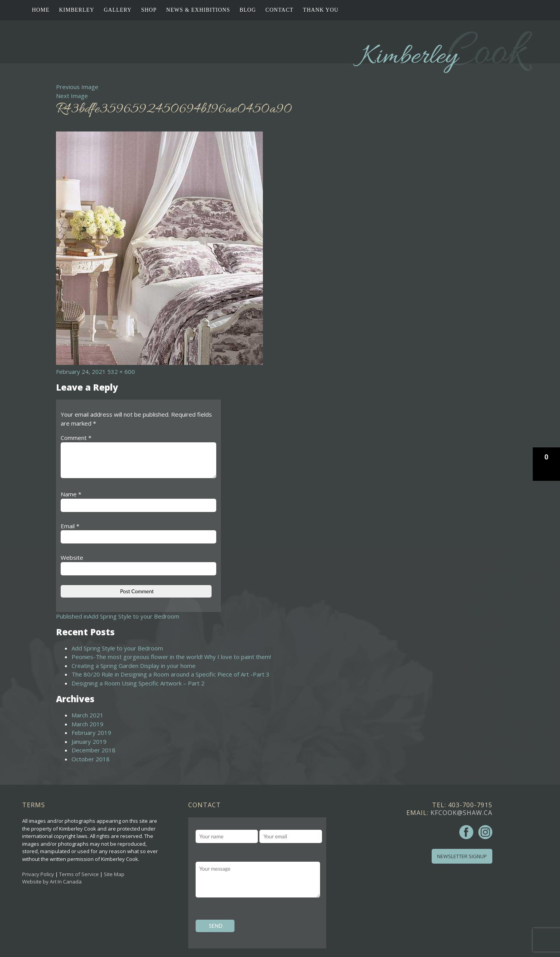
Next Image (72, 96)
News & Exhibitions (198, 10)
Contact (280, 10)
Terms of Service (79, 874)
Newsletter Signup (462, 856)
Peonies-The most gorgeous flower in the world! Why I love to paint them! (171, 657)
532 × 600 (121, 372)
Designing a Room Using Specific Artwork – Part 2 (138, 683)
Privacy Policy (38, 874)
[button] (546, 464)
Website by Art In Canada (52, 882)
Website (72, 557)
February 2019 (91, 733)
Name (71, 494)
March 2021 (87, 715)
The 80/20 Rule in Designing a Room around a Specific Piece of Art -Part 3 (171, 674)
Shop (149, 10)
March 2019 (87, 724)
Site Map (114, 874)
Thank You (321, 10)
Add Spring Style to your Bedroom (117, 648)
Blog (248, 10)
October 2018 (91, 759)
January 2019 (89, 741)
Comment (76, 438)
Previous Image (77, 87)
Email (70, 526)
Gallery (118, 10)
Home (41, 10)
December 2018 (94, 750)
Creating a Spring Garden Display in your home (134, 666)
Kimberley (77, 10)
